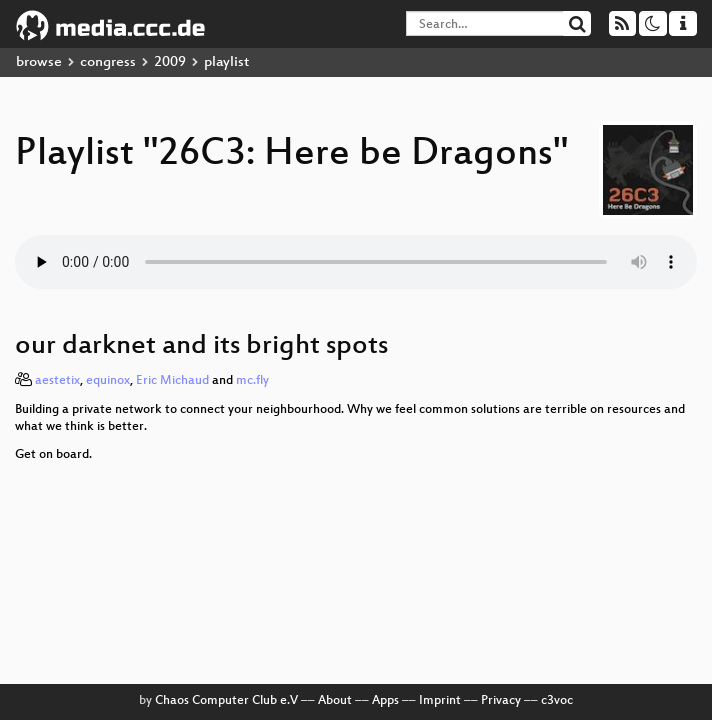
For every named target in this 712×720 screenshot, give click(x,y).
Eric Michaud (172, 381)
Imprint (440, 701)
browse (39, 62)
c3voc (557, 701)
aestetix (57, 381)
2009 (170, 62)
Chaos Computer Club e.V (226, 701)
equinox (108, 381)
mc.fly (252, 381)
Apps (385, 701)
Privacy (501, 701)
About (335, 701)
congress (108, 62)
